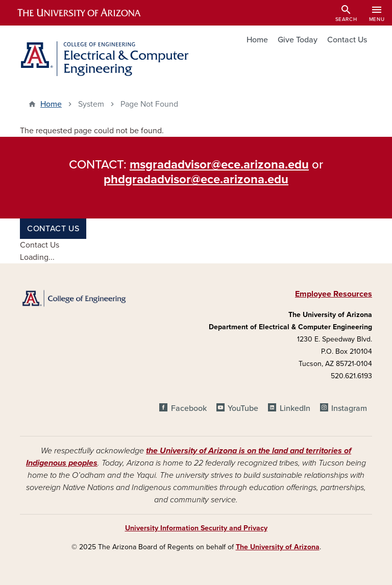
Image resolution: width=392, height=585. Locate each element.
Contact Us (347, 40)
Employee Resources (334, 294)
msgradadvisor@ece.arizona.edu (219, 165)
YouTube (243, 408)
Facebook (189, 408)
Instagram (349, 408)
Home (257, 40)
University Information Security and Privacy (196, 528)
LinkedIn (295, 408)
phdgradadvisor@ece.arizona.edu (196, 179)
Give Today (298, 40)
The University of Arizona (278, 547)
